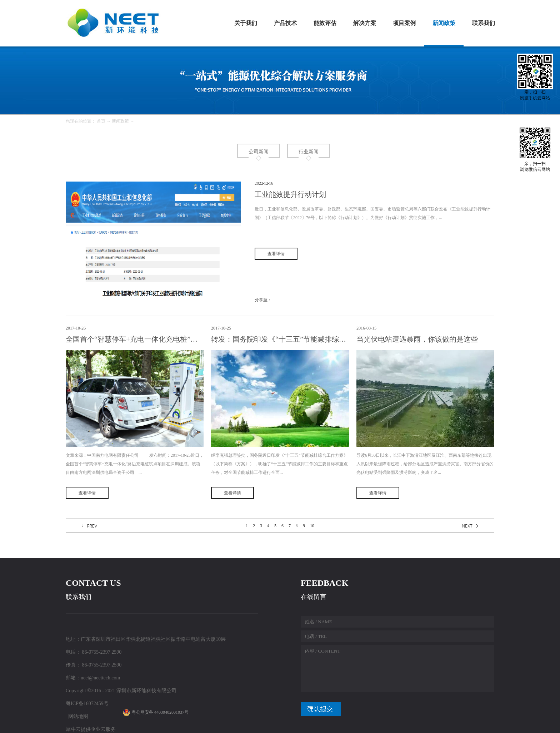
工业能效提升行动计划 (290, 194)
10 (312, 526)
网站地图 (77, 716)
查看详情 (87, 493)
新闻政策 (120, 121)
